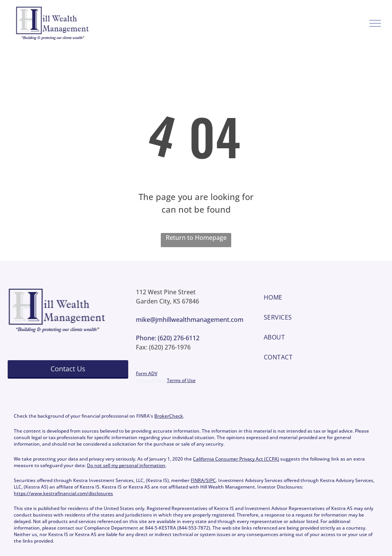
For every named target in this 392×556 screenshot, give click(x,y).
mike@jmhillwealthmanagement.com (190, 320)
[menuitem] (324, 297)
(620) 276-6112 (179, 338)
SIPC (211, 480)
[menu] (375, 23)
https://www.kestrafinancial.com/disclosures (63, 493)
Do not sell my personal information (126, 465)
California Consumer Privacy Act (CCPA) (236, 459)
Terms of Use (181, 380)
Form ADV (147, 373)
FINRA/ (198, 480)
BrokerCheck (169, 416)
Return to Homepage (196, 238)
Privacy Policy (150, 380)
